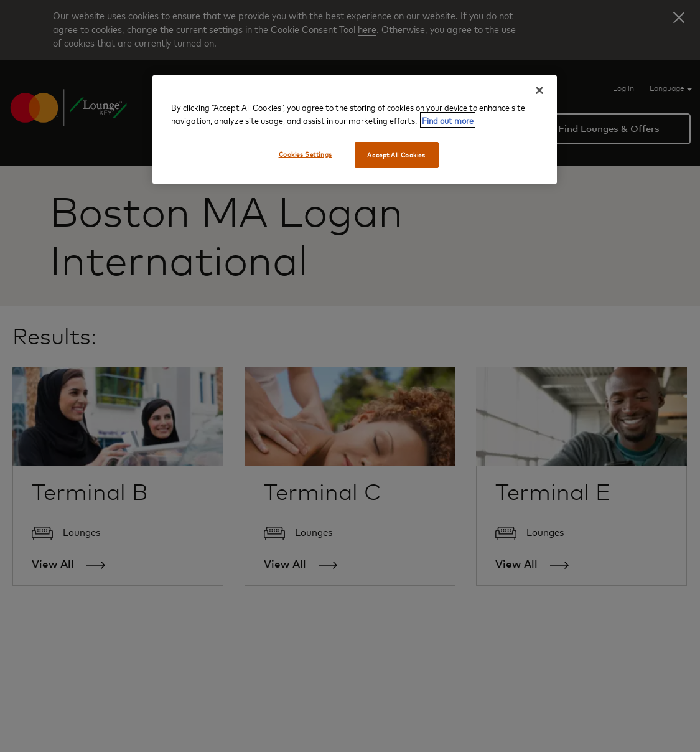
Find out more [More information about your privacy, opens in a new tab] (448, 120)
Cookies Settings (306, 154)
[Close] (539, 90)
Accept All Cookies (396, 155)
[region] (355, 129)
